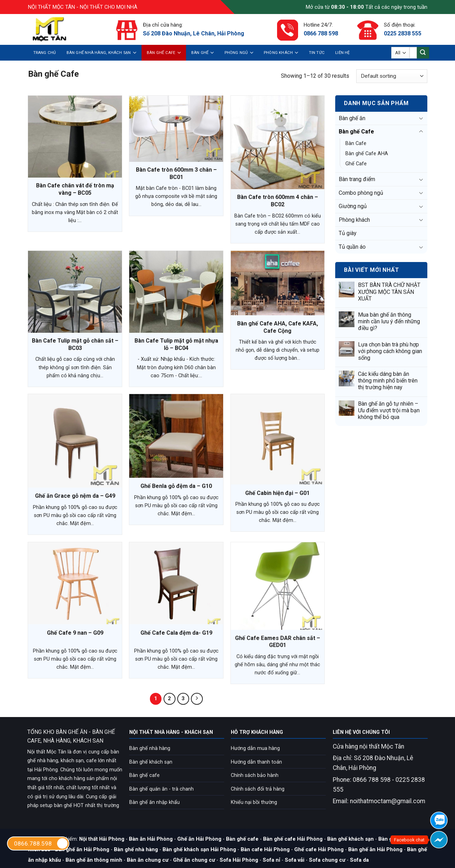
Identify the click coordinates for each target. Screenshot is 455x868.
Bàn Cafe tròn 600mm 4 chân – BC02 (278, 201)
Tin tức (317, 53)
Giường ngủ (353, 206)
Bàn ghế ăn (352, 118)
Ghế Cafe (356, 164)
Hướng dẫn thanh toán (256, 762)
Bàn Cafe (356, 143)
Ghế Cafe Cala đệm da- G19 (176, 633)
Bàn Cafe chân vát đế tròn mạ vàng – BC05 (75, 189)
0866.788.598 (41, 843)
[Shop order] (392, 76)
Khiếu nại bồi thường (254, 802)
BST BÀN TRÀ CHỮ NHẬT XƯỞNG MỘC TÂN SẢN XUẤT (389, 292)
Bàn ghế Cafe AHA (367, 154)
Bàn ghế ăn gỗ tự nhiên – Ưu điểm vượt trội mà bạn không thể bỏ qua (389, 410)
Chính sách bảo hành (255, 775)
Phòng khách (281, 53)
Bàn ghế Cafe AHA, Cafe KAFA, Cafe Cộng (278, 327)
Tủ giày (348, 233)
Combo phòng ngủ (361, 193)
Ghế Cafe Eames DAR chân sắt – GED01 (278, 642)
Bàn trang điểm (357, 179)
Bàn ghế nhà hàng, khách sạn (101, 53)
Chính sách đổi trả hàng (258, 789)
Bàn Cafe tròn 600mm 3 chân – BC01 (176, 173)
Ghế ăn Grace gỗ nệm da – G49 (75, 496)
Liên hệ (343, 53)
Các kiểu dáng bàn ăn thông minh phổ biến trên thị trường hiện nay (388, 381)
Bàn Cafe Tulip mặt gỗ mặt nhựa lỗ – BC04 (176, 344)
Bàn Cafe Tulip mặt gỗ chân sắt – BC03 (75, 344)
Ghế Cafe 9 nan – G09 (75, 633)
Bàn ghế (203, 53)
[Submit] (423, 53)
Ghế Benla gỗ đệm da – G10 (176, 486)
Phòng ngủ (239, 53)
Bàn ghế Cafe (164, 53)
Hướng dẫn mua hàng (255, 748)
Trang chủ (45, 53)
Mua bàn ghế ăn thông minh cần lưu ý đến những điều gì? (389, 321)
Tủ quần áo (352, 247)
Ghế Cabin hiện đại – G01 (277, 493)
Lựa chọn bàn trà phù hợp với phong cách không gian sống (390, 351)
